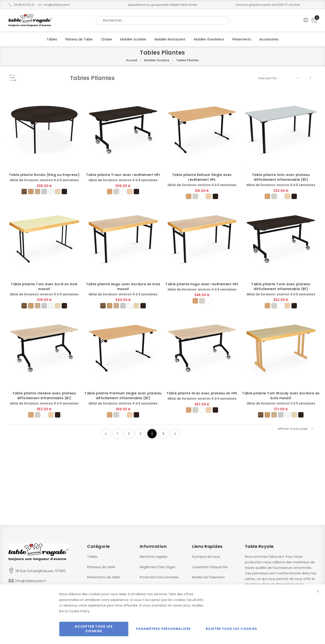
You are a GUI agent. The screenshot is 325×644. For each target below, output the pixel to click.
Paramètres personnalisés (163, 629)
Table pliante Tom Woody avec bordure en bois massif (281, 396)
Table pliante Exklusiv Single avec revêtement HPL (202, 177)
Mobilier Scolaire (157, 60)
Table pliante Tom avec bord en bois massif (44, 287)
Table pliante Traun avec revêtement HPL (123, 175)
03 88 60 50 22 (21, 5)
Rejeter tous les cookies (231, 629)
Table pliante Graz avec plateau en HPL (202, 393)
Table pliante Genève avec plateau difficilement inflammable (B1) (44, 396)
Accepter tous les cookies (94, 629)
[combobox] (163, 20)
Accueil (132, 60)
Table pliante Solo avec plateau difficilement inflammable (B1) (281, 177)
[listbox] (44, 192)
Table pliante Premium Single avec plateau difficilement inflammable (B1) (123, 396)
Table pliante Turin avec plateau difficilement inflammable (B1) (281, 287)
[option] (24, 192)
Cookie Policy (79, 611)
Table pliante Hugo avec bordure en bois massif (123, 287)
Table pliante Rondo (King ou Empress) (44, 175)
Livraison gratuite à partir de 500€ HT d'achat (268, 5)
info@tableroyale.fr (54, 5)
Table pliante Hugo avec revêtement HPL (202, 284)
